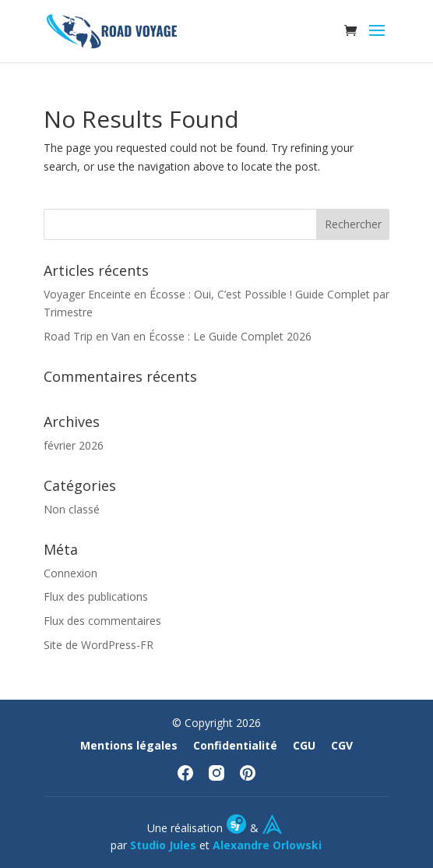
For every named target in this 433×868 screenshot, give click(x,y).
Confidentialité (235, 745)
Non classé (72, 509)
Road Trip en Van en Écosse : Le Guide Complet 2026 (178, 336)
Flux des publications (96, 596)
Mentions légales (129, 745)
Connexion (70, 573)
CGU (304, 745)
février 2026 (74, 445)
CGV (342, 745)
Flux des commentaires (102, 621)
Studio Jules (163, 845)
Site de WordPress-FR (99, 645)
